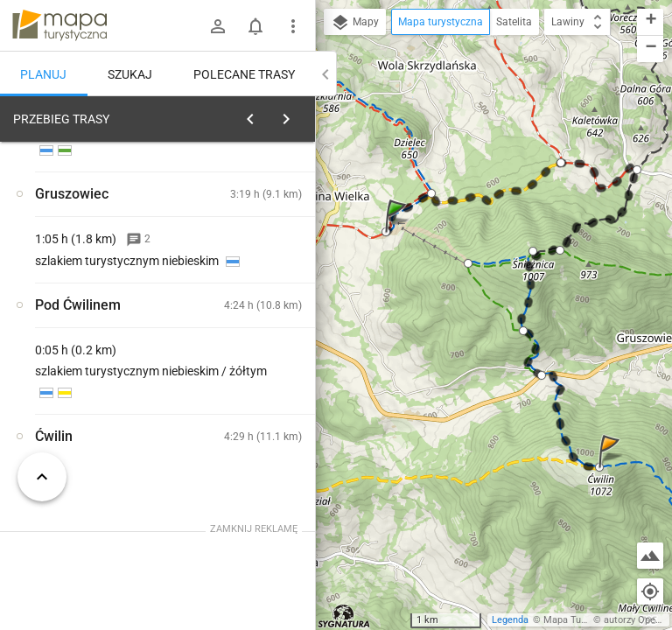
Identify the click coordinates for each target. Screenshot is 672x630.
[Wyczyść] (296, 115)
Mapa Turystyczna (583, 620)
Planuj (43, 74)
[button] (398, 233)
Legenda (510, 620)
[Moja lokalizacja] (650, 591)
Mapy (355, 23)
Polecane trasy (244, 74)
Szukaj (130, 74)
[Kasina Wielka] (94, 374)
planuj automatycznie (246, 228)
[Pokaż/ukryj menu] (293, 26)
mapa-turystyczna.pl (59, 25)
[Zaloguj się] (218, 26)
